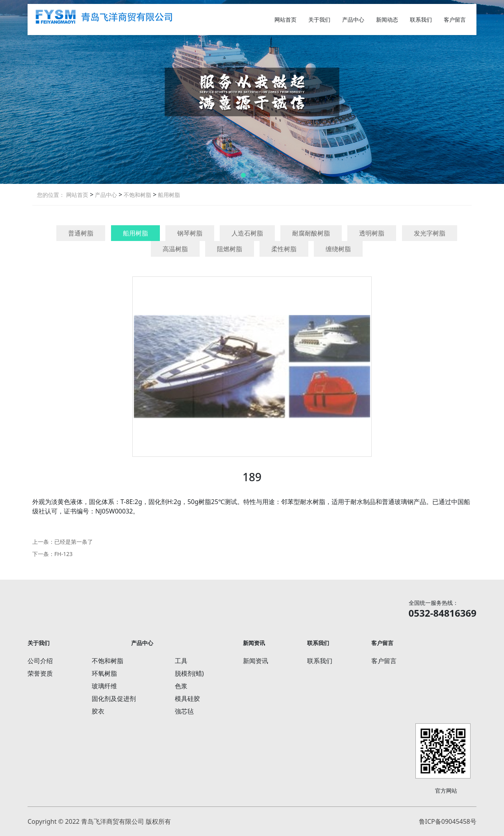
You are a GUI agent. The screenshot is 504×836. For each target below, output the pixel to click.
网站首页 (285, 19)
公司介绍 (40, 661)
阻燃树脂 (230, 249)
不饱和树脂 (137, 195)
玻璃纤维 (104, 686)
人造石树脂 (247, 233)
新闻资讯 (256, 661)
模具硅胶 (187, 699)
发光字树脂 (430, 233)
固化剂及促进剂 (114, 699)
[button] (243, 175)
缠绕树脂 (338, 249)
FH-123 (63, 554)
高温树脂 (175, 249)
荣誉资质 (40, 673)
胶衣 (98, 711)
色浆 (181, 686)
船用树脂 (168, 195)
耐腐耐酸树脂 (311, 233)
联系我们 (421, 19)
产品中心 (353, 19)
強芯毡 (184, 711)
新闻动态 (387, 19)
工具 (181, 661)
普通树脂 (81, 233)
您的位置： (51, 195)
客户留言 (455, 19)
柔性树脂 (284, 249)
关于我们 (319, 19)
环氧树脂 (104, 673)
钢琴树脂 (190, 233)
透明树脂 (372, 233)
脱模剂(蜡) (189, 673)
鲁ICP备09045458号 (448, 821)
